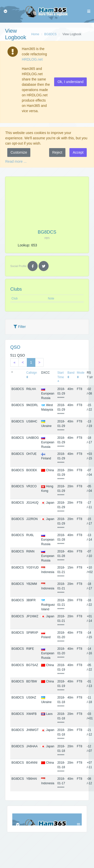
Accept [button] (78, 152)
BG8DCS (50, 34)
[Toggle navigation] (6, 11)
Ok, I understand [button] (70, 82)
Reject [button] (57, 152)
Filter (20, 327)
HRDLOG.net (32, 59)
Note (51, 298)
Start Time (61, 377)
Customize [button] (19, 152)
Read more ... (16, 161)
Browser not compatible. (47, 819)
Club (15, 298)
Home (35, 34)
